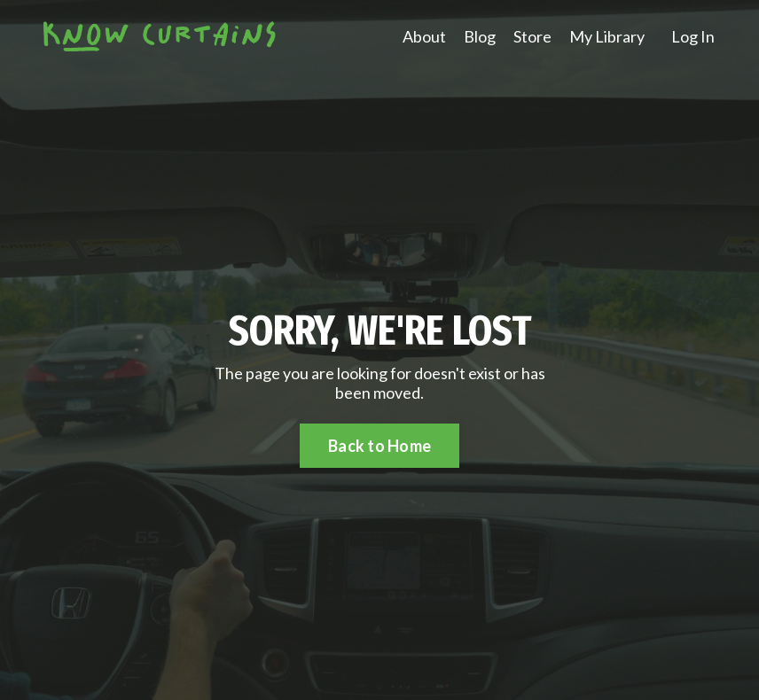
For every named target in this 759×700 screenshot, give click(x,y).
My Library (607, 37)
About (424, 37)
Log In (693, 36)
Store (532, 37)
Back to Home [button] (379, 446)
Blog (480, 37)
